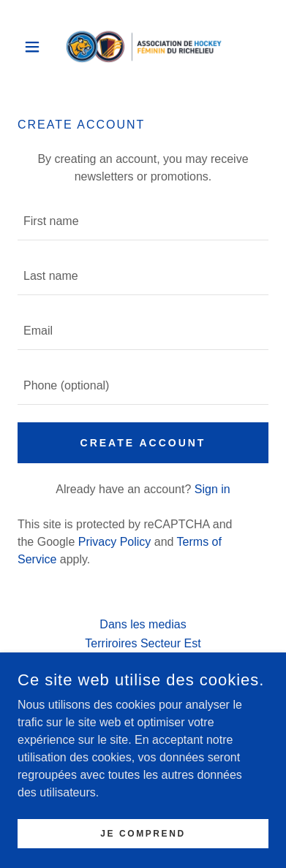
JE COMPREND (143, 833)
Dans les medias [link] (143, 624)
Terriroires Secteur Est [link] (143, 643)
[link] (143, 47)
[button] (36, 47)
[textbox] (143, 222)
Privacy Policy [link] (115, 542)
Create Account (143, 443)
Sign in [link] (212, 489)
